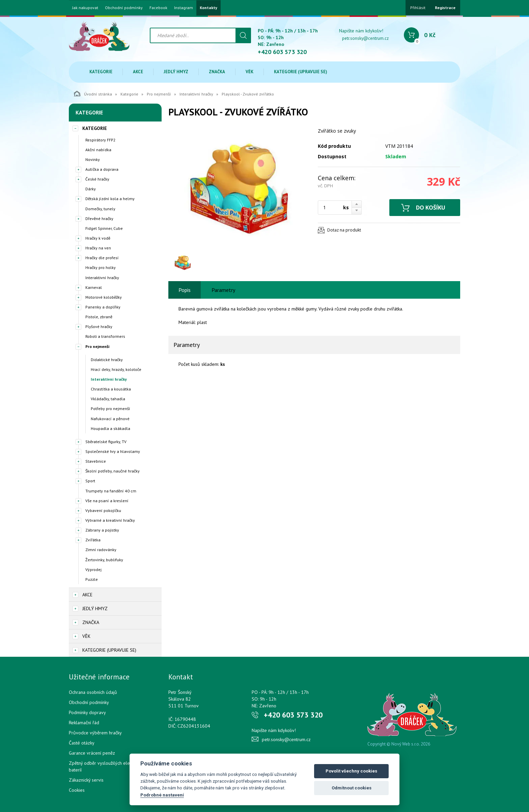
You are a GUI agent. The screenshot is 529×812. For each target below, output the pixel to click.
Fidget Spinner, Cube (104, 228)
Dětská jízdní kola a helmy (110, 199)
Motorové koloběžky (104, 297)
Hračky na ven (98, 248)
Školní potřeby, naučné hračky (113, 471)
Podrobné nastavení (162, 795)
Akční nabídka (98, 150)
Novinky (93, 159)
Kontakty (208, 8)
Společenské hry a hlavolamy (113, 451)
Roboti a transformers (105, 336)
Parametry (223, 290)
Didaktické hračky (107, 360)
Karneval (94, 287)
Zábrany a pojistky (102, 530)
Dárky (91, 189)
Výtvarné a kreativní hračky (110, 520)
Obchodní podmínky (124, 8)
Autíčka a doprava (102, 169)
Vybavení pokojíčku (103, 510)
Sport (90, 481)
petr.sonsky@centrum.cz (365, 38)
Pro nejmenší (159, 94)
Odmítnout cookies (352, 788)
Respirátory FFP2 (101, 140)
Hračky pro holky (101, 267)
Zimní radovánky (101, 550)
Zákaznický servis (86, 780)
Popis (185, 290)
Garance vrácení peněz (92, 753)
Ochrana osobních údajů (93, 692)
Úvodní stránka (93, 93)
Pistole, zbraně (99, 317)
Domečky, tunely (100, 209)
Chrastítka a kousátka (111, 389)
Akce (138, 72)
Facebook (158, 8)
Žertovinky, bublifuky (104, 560)
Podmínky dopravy (87, 712)
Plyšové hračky (99, 327)
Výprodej (93, 570)
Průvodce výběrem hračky (95, 733)
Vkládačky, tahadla (108, 399)
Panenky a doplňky (103, 307)
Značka (217, 72)
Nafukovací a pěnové (110, 419)
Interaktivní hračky (196, 94)
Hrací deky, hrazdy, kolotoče (116, 369)
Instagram (184, 8)
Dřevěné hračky (99, 219)
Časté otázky (82, 743)
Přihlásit (418, 8)
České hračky (97, 179)
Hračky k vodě (98, 238)
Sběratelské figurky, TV (106, 442)
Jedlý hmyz (176, 72)
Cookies (77, 790)
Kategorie (101, 72)
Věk (249, 72)
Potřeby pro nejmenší (110, 409)
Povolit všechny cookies (351, 771)
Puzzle (92, 579)
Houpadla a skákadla (110, 428)
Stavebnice (96, 461)
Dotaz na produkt (344, 230)
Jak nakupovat (85, 8)
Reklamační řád (84, 723)
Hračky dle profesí (102, 258)
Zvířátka (93, 540)
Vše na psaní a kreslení (107, 501)
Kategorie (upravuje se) (301, 72)
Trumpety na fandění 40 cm (111, 491)
